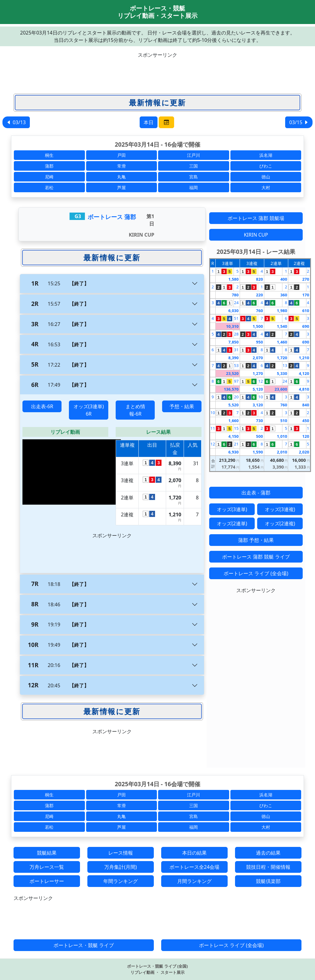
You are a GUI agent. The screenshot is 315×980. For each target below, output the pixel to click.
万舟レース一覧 (47, 867)
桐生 (49, 155)
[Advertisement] (157, 72)
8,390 (233, 358)
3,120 (258, 405)
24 (236, 303)
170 (306, 295)
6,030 (233, 311)
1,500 (258, 326)
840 (306, 405)
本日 (149, 122)
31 (236, 350)
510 (284, 421)
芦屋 (122, 187)
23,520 (232, 373)
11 (213, 428)
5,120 (258, 389)
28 (236, 334)
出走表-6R (42, 406)
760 (259, 311)
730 (259, 421)
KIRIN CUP (256, 235)
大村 (266, 187)
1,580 (233, 279)
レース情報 (121, 853)
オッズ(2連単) (232, 523)
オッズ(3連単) (232, 509)
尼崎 (49, 177)
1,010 (282, 436)
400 (284, 279)
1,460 (282, 342)
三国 (193, 166)
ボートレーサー (47, 881)
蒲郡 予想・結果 (256, 540)
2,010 (282, 452)
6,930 (233, 452)
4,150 (233, 436)
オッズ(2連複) (280, 523)
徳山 (266, 177)
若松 (49, 187)
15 (236, 428)
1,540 (282, 326)
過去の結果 (268, 853)
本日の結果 (194, 853)
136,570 (231, 389)
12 (261, 381)
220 (259, 295)
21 (236, 444)
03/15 (299, 122)
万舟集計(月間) (121, 867)
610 (306, 311)
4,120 (304, 373)
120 (306, 436)
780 (235, 295)
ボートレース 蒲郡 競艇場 (256, 218)
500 (259, 436)
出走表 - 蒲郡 (256, 493)
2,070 (258, 358)
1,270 (258, 373)
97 (236, 381)
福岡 (193, 187)
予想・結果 (182, 406)
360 (284, 295)
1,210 (304, 358)
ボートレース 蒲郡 (112, 217)
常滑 (122, 166)
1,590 (258, 452)
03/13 (16, 122)
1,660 (233, 421)
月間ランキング (194, 881)
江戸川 (193, 155)
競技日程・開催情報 (268, 867)
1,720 (282, 358)
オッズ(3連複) (280, 509)
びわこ (266, 166)
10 (261, 397)
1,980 (282, 311)
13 (285, 365)
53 (236, 365)
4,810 (304, 389)
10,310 (232, 326)
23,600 (281, 389)
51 (236, 318)
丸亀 (122, 177)
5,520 (233, 405)
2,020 (304, 452)
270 (306, 279)
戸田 (122, 155)
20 (236, 397)
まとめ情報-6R (135, 410)
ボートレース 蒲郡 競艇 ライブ (256, 557)
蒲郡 (49, 166)
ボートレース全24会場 (194, 867)
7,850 (233, 342)
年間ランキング (121, 881)
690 (306, 326)
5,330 (282, 373)
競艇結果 (47, 853)
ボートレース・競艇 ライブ (84, 945)
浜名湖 (266, 155)
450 (306, 421)
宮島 (193, 177)
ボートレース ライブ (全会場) (256, 573)
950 (259, 342)
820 (259, 279)
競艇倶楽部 (268, 881)
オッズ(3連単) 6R (89, 410)
